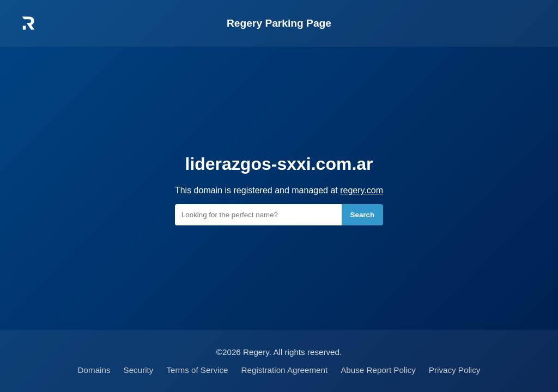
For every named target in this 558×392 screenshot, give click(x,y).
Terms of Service (197, 370)
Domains (94, 370)
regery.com (362, 190)
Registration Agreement (285, 370)
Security (139, 370)
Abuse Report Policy (378, 370)
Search (362, 215)
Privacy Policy (455, 370)
